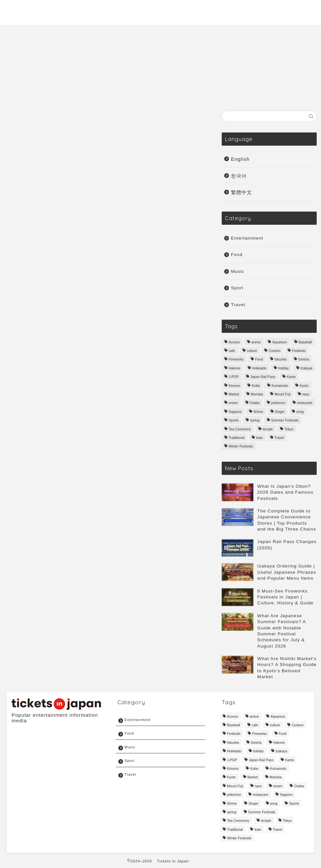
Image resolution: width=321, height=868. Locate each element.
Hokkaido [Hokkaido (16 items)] (259, 368)
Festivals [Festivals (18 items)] (299, 351)
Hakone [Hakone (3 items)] (235, 368)
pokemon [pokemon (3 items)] (278, 403)
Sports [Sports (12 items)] (234, 421)
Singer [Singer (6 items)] (280, 412)
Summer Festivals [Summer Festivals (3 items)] (285, 421)
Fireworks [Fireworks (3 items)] (236, 360)
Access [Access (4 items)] (234, 342)
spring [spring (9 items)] (255, 421)
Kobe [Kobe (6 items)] (256, 386)
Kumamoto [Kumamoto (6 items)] (280, 386)
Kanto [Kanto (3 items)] (291, 377)
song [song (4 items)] (300, 412)
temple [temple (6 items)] (268, 429)
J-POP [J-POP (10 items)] (234, 377)
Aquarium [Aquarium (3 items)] (279, 342)
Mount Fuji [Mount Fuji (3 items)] (283, 394)
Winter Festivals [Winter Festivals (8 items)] (241, 447)
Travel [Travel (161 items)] (279, 438)
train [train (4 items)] (259, 438)
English (240, 159)
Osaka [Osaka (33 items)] (255, 403)
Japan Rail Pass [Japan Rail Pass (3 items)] (263, 377)
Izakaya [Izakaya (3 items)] (306, 368)
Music (228, 10)
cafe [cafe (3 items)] (232, 351)
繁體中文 (241, 192)
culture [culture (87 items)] (252, 351)
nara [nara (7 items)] (306, 394)
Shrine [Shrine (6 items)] (258, 412)
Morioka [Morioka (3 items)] (257, 394)
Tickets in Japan (173, 861)
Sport (302, 10)
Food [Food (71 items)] (259, 360)
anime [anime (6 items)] (256, 342)
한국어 (239, 176)
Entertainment (265, 10)
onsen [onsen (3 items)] (233, 403)
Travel (202, 10)
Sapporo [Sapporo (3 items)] (235, 412)
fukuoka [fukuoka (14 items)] (280, 360)
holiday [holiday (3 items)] (284, 368)
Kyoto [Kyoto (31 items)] (304, 386)
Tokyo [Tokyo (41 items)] (289, 429)
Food (237, 255)
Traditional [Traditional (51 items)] (237, 438)
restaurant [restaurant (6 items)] (305, 403)
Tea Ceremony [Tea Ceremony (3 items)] (240, 429)
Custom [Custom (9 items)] (274, 351)
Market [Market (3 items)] (234, 394)
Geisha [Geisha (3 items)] (304, 360)
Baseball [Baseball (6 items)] (305, 342)
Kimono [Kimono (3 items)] (234, 386)
